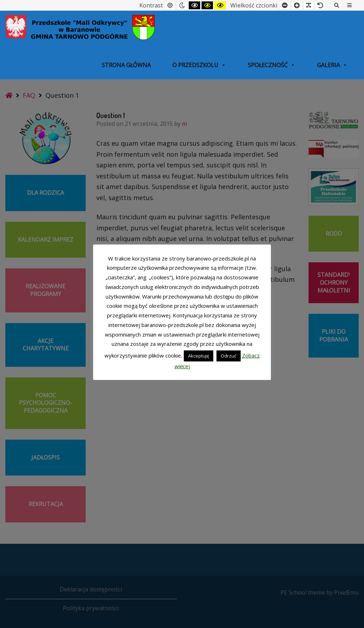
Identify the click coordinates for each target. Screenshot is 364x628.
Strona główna (126, 65)
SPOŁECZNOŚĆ (272, 65)
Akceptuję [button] (199, 356)
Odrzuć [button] (229, 356)
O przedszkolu (199, 65)
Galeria (332, 65)
